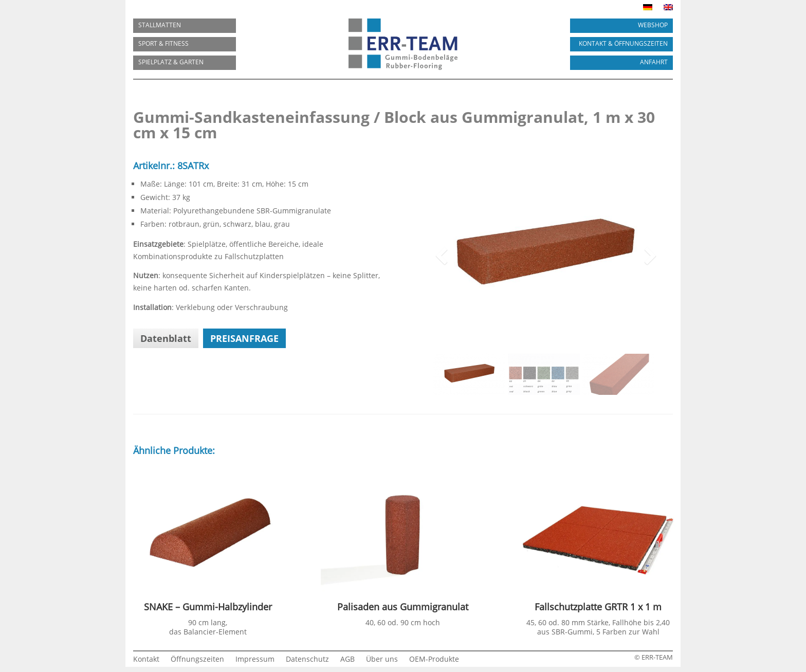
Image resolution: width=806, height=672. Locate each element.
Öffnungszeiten (197, 660)
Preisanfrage (244, 338)
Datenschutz (307, 660)
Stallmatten (160, 25)
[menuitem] (648, 9)
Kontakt (146, 660)
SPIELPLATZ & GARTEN (171, 62)
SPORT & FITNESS (163, 43)
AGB (347, 660)
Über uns (382, 660)
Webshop (653, 25)
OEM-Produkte (434, 660)
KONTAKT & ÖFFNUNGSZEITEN (623, 43)
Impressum (255, 660)
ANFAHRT (654, 62)
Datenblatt (166, 338)
